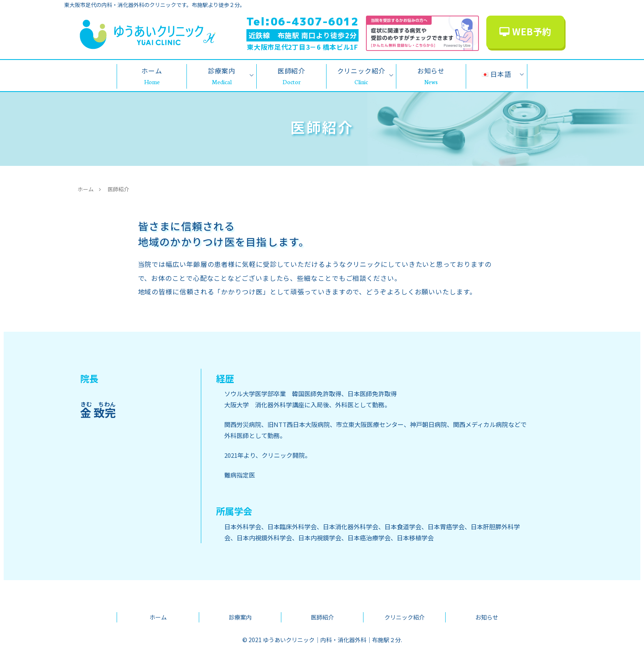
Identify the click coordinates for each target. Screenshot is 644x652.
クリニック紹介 (405, 617)
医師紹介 (322, 617)
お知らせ (487, 617)
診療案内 (240, 617)
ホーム (158, 617)
